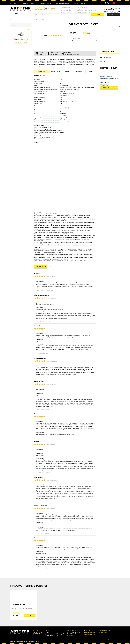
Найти (98, 15)
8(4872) (112, 9)
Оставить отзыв (41, 267)
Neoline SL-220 (106, 76)
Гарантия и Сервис (28, 3)
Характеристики (41, 72)
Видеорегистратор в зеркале (80, 27)
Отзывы (89, 72)
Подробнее (15, 618)
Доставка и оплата (45, 3)
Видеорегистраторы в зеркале (24, 20)
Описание (79, 72)
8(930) (112, 12)
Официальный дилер (62, 3)
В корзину (30, 615)
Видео (67, 72)
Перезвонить (113, 15)
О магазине (14, 3)
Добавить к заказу (109, 88)
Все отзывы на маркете (57, 267)
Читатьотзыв (53, 9)
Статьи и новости (79, 3)
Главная (12, 20)
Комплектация (56, 72)
